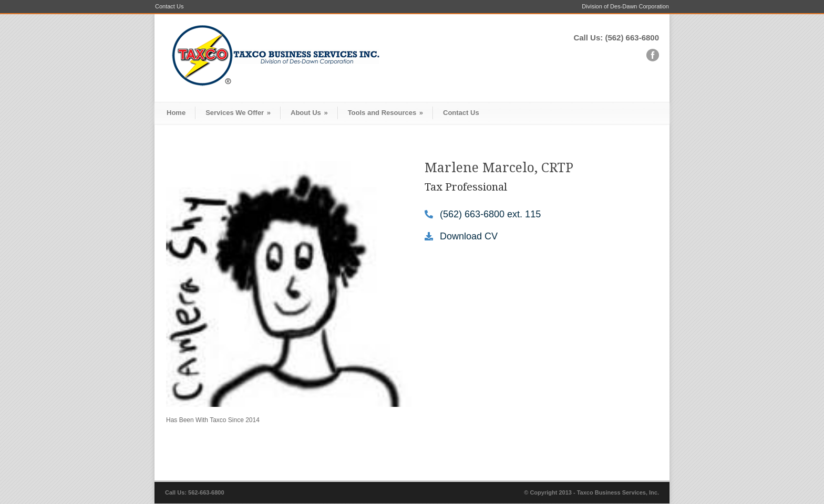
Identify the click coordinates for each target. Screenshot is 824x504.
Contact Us (169, 7)
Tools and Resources (385, 113)
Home (176, 113)
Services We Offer (238, 113)
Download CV (469, 236)
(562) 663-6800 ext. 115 (490, 214)
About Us (309, 113)
